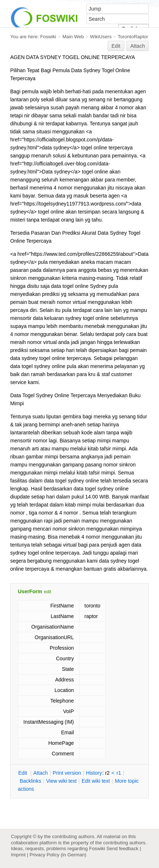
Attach (138, 46)
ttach (40, 773)
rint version (67, 773)
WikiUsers (101, 37)
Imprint (18, 855)
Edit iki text (96, 781)
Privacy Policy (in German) (58, 855)
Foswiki (48, 37)
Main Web (73, 37)
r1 (119, 773)
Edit (116, 46)
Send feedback (123, 849)
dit (23, 773)
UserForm (30, 591)
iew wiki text (61, 781)
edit (48, 592)
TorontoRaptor (133, 37)
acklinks (30, 781)
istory (94, 773)
